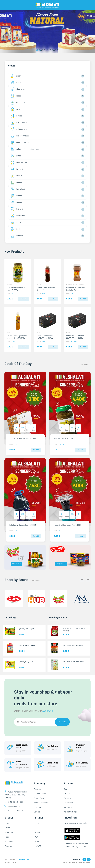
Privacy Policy (39, 798)
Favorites (67, 798)
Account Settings (70, 812)
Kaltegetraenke (20, 129)
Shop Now (17, 564)
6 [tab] (50, 50)
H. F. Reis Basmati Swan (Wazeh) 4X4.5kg (75, 630)
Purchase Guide (40, 794)
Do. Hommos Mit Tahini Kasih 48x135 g (73, 663)
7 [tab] (53, 50)
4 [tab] (45, 50)
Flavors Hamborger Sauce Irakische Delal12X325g (17, 337)
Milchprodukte (19, 123)
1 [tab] (37, 50)
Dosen (16, 76)
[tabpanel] (47, 31)
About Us (37, 789)
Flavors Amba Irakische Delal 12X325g (46, 289)
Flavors (16, 116)
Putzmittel (18, 209)
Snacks (16, 176)
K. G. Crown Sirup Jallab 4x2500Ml (23, 525)
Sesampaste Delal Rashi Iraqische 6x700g (76, 289)
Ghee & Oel (18, 89)
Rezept (16, 196)
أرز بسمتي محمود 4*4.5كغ (28, 645)
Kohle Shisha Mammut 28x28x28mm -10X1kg (75, 337)
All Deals (86, 365)
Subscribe (62, 722)
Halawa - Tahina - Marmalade (25, 149)
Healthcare (18, 216)
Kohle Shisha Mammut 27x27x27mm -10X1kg (45, 337)
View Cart (68, 794)
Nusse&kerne (19, 163)
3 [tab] (42, 50)
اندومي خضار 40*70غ (26, 629)
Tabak (16, 223)
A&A (37, 837)
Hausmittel (18, 236)
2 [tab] (40, 50)
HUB (37, 828)
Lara (13, 293)
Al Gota (38, 832)
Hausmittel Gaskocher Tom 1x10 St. (68, 525)
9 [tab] (58, 50)
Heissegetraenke (20, 136)
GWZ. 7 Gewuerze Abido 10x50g (74, 645)
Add (24, 299)
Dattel (16, 156)
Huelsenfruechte (20, 143)
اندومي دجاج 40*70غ (26, 662)
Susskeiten (18, 169)
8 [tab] (55, 50)
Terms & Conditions (41, 803)
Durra (37, 823)
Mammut (44, 341)
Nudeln (16, 183)
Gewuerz (17, 203)
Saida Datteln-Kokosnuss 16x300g (23, 439)
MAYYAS (38, 846)
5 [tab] (48, 50)
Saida (16, 444)
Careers (37, 812)
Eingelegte (18, 103)
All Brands (37, 581)
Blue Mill (61, 444)
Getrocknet (18, 189)
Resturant (17, 109)
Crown (16, 531)
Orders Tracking (70, 803)
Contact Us (38, 807)
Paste (16, 96)
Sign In (67, 789)
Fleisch (16, 83)
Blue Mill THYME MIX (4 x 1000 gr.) (67, 439)
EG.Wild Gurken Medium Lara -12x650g (16, 289)
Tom (60, 531)
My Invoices (68, 807)
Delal (43, 293)
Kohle (16, 229)
